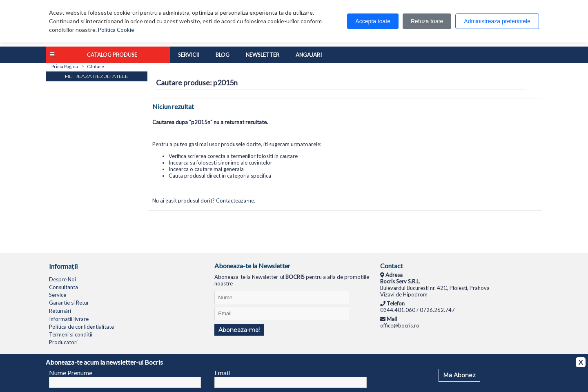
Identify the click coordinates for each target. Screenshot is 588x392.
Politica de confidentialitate (81, 327)
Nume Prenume (71, 373)
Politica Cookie (116, 30)
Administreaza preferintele (497, 21)
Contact (392, 266)
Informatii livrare (69, 319)
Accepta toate (373, 21)
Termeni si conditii (71, 334)
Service (58, 295)
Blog (223, 55)
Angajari (309, 55)
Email (222, 373)
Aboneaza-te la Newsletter (252, 266)
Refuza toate (427, 21)
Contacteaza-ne (235, 200)
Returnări (60, 311)
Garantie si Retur (69, 303)
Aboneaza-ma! (239, 330)
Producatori (63, 342)
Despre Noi (62, 279)
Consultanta (63, 287)
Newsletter (263, 55)
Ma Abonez (459, 375)
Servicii (189, 55)
